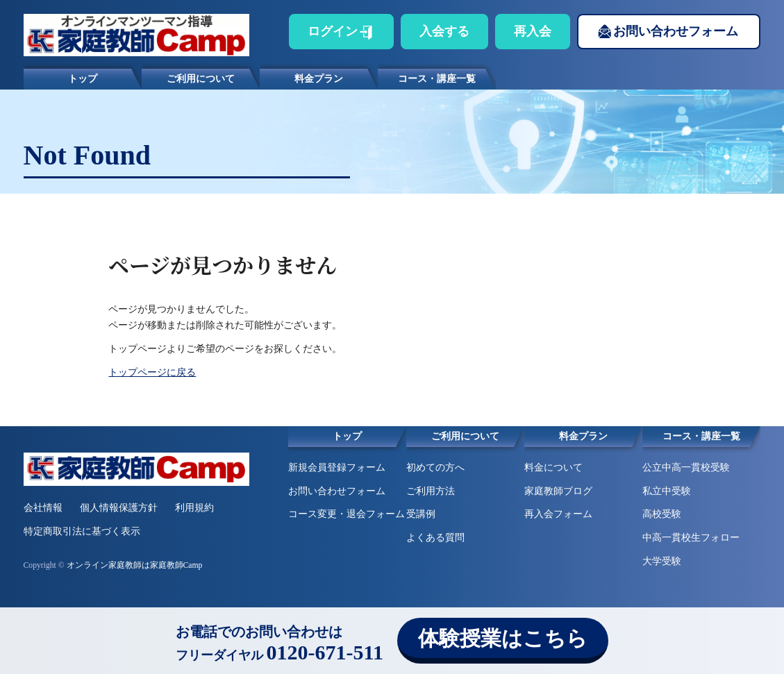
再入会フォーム (558, 514)
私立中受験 (667, 491)
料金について (553, 467)
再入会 (533, 31)
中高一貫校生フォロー (691, 538)
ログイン (333, 31)
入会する (444, 31)
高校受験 (662, 514)
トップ (83, 79)
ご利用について (201, 79)
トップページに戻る (152, 372)
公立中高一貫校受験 (686, 467)
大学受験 (662, 561)
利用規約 (194, 508)
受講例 (421, 514)
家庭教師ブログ (558, 491)
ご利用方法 (431, 491)
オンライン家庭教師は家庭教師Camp (135, 565)
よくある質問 (435, 538)
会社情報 (43, 508)
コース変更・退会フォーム (347, 514)
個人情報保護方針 (119, 508)
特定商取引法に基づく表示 (82, 531)
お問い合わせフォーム (676, 31)
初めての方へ (435, 467)
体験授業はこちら (503, 638)
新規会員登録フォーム (337, 467)
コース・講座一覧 (437, 79)
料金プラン (319, 79)
